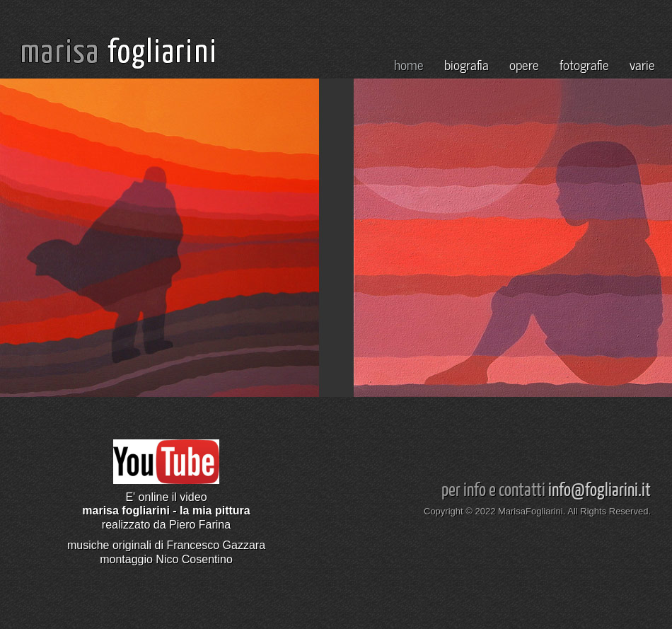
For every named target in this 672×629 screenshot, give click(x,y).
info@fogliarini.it (599, 489)
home (409, 64)
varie (642, 64)
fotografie (584, 64)
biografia (467, 64)
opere (524, 64)
